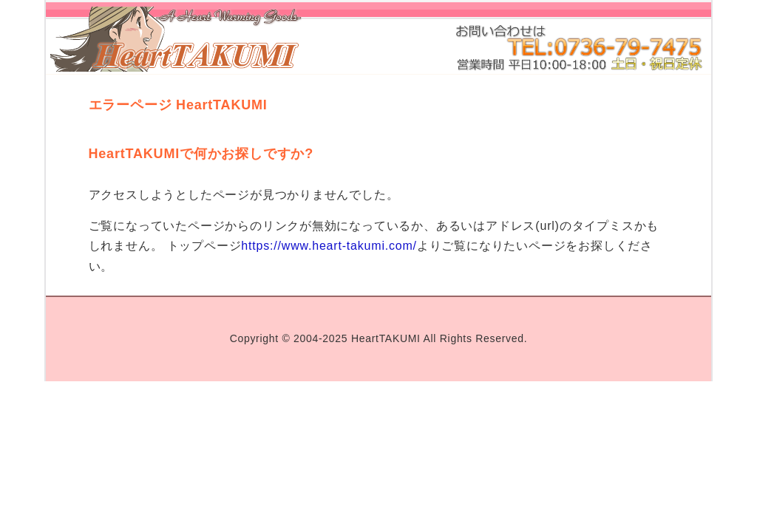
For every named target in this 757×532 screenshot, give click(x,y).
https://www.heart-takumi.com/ (329, 246)
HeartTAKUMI (386, 338)
